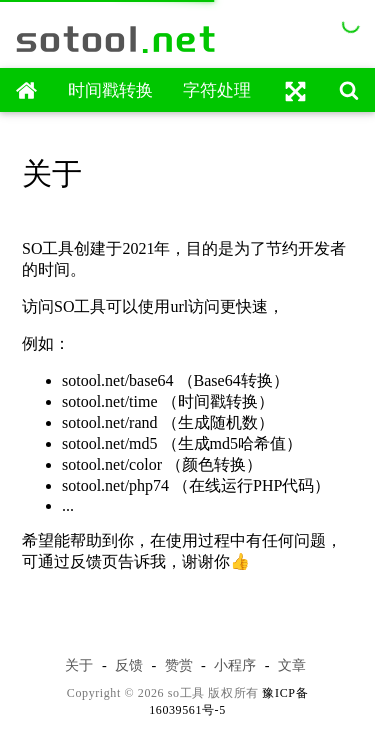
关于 (79, 665)
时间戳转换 (110, 90)
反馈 (129, 665)
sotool (117, 39)
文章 (292, 665)
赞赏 (179, 665)
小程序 (235, 665)
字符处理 (217, 90)
